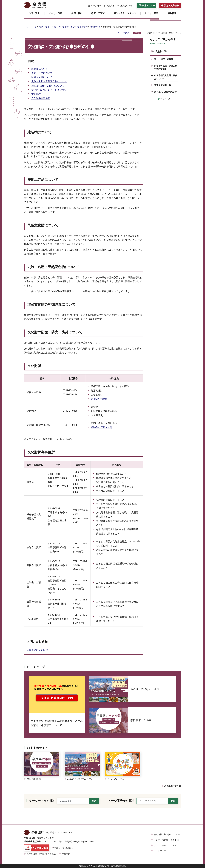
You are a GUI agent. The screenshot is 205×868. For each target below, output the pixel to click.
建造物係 (31, 411)
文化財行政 (95, 27)
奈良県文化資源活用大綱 (166, 92)
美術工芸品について (42, 73)
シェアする (124, 33)
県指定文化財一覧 (163, 85)
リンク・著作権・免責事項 (166, 840)
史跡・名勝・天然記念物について (49, 81)
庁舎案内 (66, 854)
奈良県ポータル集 (173, 786)
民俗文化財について (42, 77)
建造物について (40, 69)
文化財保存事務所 (41, 98)
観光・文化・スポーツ (49, 27)
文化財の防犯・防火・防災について (50, 90)
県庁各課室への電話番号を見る (41, 854)
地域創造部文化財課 (39, 650)
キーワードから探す (42, 801)
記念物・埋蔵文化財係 (38, 425)
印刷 (138, 33)
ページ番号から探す (121, 801)
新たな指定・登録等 (164, 59)
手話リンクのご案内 (64, 848)
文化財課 (36, 94)
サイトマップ (160, 851)
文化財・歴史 (69, 27)
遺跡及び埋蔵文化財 (102, 427)
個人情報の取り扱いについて (167, 834)
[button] (94, 6)
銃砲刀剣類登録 (99, 399)
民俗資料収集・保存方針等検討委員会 (166, 67)
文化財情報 (82, 27)
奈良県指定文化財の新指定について (166, 77)
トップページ (30, 27)
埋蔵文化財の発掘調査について (48, 86)
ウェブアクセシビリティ (165, 845)
